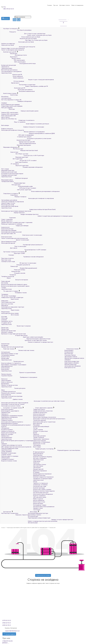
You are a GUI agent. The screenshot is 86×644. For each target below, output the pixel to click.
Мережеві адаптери (15, 157)
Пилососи (4, 379)
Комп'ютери (10, 95)
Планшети (9, 32)
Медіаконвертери (13, 183)
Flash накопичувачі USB (8, 116)
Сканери (8, 255)
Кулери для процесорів (9, 65)
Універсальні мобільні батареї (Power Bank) (28, 209)
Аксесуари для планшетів (18, 47)
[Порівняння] (59, 16)
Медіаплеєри (5, 312)
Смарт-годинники (7, 219)
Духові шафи (5, 358)
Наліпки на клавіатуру (8, 44)
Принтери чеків (6, 260)
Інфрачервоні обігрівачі (72, 363)
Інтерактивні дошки (14, 335)
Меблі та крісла (38, 499)
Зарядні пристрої (13, 213)
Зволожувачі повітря (71, 357)
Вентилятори (69, 354)
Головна (50, 5)
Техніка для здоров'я (40, 420)
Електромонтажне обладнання (43, 494)
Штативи (4, 317)
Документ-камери (7, 332)
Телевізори (5, 294)
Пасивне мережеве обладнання (22, 167)
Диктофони (9, 248)
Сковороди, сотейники (40, 485)
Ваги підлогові (38, 423)
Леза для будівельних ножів (10, 448)
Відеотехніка (10, 310)
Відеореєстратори (39, 475)
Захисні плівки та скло (8, 203)
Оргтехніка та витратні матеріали (13, 252)
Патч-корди (5, 169)
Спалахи (4, 320)
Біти (3, 442)
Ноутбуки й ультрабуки (16, 30)
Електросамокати (39, 416)
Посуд (35, 482)
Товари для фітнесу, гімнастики (43, 411)
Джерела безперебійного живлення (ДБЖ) (28, 133)
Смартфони (9, 195)
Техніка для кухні (13, 361)
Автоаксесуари (33, 523)
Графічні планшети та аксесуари (23, 127)
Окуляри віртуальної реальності (22, 245)
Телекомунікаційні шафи (17, 186)
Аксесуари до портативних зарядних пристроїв (16, 211)
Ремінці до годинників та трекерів (12, 224)
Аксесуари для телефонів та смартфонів (27, 198)
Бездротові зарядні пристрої (20, 214)
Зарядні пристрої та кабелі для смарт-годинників (17, 222)
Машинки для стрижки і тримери (11, 393)
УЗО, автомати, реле (40, 497)
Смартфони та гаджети (10, 194)
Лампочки (36, 463)
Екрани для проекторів (8, 331)
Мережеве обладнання (10, 147)
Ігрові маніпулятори (7, 229)
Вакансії (5, 642)
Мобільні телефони (14, 197)
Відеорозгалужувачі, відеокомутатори (26, 339)
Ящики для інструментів (9, 433)
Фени (3, 390)
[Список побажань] (59, 14)
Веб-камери (5, 125)
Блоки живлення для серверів (10, 105)
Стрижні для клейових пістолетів (12, 445)
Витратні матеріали (15, 280)
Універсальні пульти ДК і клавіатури (12, 297)
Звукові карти (10, 83)
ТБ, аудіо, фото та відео (10, 291)
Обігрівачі (68, 360)
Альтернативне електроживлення (44, 507)
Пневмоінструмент (7, 420)
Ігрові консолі (5, 227)
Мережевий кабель (7, 180)
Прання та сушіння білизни (18, 373)
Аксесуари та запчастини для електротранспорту (49, 419)
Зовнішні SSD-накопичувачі (10, 113)
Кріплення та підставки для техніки (24, 340)
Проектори (5, 328)
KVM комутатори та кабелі (19, 188)
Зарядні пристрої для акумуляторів (12, 347)
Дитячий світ (6, 512)
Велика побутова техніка (18, 350)
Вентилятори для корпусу (9, 70)
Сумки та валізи (38, 430)
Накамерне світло (7, 321)
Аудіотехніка (10, 299)
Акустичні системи (7, 304)
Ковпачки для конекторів (9, 172)
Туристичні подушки (40, 441)
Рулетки (4, 427)
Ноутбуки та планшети (10, 29)
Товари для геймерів (15, 226)
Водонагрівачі (69, 350)
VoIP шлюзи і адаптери (16, 190)
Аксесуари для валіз (39, 436)
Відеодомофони (38, 454)
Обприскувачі (6, 458)
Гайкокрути (5, 414)
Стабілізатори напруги (16, 137)
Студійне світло (6, 323)
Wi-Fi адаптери (12, 159)
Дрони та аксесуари (15, 240)
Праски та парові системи (10, 385)
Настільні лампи (38, 466)
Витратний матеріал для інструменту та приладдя (17, 441)
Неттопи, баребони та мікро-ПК (11, 100)
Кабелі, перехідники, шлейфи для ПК (25, 86)
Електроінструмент (7, 409)
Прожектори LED (38, 469)
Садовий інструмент (8, 459)
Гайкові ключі (5, 436)
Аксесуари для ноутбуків (17, 42)
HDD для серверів (7, 108)
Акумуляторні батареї (16, 140)
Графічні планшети (7, 129)
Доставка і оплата (65, 5)
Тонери (4, 288)
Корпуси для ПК (12, 75)
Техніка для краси (13, 388)
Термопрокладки (7, 68)
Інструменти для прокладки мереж (12, 174)
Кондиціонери (69, 352)
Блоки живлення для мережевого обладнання (30, 191)
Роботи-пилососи (7, 382)
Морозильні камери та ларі (10, 354)
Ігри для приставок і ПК (8, 234)
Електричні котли (70, 368)
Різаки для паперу (13, 270)
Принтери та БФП (13, 253)
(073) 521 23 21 (7, 620)
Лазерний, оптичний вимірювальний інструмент (16, 425)
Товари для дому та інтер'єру (44, 449)
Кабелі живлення (12, 78)
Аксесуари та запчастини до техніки (13, 404)
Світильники (37, 468)
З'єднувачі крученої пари (9, 175)
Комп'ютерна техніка (9, 93)
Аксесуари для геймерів (9, 230)
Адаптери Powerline (14, 162)
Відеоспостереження (40, 471)
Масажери (36, 425)
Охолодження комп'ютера (18, 63)
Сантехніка (37, 510)
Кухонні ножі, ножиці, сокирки (42, 489)
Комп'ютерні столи (39, 502)
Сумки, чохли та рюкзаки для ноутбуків (26, 35)
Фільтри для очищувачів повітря (74, 358)
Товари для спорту (39, 409)
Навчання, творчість (15, 515)
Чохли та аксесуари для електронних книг (15, 238)
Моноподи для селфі (8, 205)
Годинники (9, 218)
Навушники (5, 301)
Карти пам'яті (5, 117)
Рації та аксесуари (14, 246)
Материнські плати (14, 55)
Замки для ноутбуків (8, 45)
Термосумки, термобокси (41, 439)
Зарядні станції (38, 508)
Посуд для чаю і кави (40, 486)
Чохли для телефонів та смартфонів (12, 202)
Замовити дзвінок (9, 634)
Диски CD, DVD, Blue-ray (9, 119)
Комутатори (10, 152)
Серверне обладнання (16, 101)
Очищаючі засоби (13, 273)
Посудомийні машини (8, 355)
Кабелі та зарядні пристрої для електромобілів (43, 521)
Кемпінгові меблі (38, 504)
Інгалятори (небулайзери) (41, 427)
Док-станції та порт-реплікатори (23, 34)
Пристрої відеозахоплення (19, 143)
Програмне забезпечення (18, 91)
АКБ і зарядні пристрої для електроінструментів (16, 447)
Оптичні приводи (13, 81)
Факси (6, 278)
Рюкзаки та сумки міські (40, 431)
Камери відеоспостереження (42, 474)
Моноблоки (5, 97)
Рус (5, 7)
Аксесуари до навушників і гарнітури (13, 307)
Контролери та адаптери (18, 85)
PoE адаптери (11, 185)
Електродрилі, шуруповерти (10, 411)
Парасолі (36, 434)
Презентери (5, 329)
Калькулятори (11, 271)
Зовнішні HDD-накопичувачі (10, 114)
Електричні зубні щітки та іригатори (44, 422)
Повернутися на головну (43, 575)
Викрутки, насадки (7, 434)
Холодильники (6, 352)
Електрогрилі (5, 368)
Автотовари (33, 512)
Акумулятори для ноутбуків (19, 39)
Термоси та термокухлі (41, 483)
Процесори (9, 53)
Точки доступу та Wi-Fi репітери (23, 155)
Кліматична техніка (72, 349)
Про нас (56, 5)
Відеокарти (9, 57)
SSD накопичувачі (13, 60)
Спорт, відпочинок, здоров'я (43, 408)
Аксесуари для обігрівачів (73, 366)
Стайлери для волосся (8, 392)
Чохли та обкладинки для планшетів (13, 50)
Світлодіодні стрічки (40, 464)
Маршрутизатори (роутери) (20, 150)
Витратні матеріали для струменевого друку (15, 286)
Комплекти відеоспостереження (43, 477)
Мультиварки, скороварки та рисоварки (14, 365)
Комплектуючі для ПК (9, 52)
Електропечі (5, 369)
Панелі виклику (38, 455)
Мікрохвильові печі (7, 366)
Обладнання (5, 428)
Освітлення (37, 461)
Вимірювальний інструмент (10, 423)
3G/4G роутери (12, 149)
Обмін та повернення (77, 5)
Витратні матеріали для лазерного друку (14, 284)
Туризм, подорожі (39, 437)
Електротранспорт (39, 414)
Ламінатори (10, 266)
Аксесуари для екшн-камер (10, 313)
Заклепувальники (7, 437)
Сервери (4, 103)
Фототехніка (10, 315)
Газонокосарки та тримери (10, 456)
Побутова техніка (8, 349)
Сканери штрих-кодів (8, 261)
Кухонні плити (6, 357)
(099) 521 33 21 (7, 625)
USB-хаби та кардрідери (17, 135)
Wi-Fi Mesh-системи (15, 154)
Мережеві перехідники (16, 145)
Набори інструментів (8, 431)
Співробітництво (8, 641)
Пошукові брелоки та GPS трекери (24, 250)
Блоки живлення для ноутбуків (21, 37)
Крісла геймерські (39, 500)
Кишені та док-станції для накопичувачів (27, 80)
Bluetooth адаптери (15, 166)
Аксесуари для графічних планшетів (13, 130)
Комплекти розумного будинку (43, 457)
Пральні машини (6, 374)
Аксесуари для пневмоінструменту (12, 422)
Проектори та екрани (16, 326)
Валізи (35, 433)
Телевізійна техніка (14, 293)
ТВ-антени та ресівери (9, 296)
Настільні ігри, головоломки (10, 513)
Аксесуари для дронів (8, 243)
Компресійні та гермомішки (42, 442)
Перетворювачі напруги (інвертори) (39, 518)
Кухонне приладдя (39, 488)
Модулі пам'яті (11, 59)
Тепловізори (37, 445)
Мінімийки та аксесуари (9, 453)
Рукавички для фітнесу (40, 412)
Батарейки (5, 345)
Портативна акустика (8, 302)
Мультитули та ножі (39, 444)
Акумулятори (5, 344)
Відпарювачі (5, 384)
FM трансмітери (33, 516)
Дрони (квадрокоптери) (9, 242)
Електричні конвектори (72, 361)
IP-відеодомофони (39, 452)
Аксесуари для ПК (13, 88)
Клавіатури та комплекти (18, 120)
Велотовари (37, 447)
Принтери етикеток (8, 258)
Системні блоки (6, 98)
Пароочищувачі (6, 380)
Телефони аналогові (8, 276)
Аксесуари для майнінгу (17, 90)
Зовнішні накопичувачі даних (20, 111)
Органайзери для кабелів (9, 200)
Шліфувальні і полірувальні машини (12, 416)
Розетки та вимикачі (39, 496)
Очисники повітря (70, 355)
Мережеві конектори (8, 170)
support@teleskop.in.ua (12, 631)
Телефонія (9, 275)
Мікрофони (5, 305)
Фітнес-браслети (7, 221)
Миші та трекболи (13, 122)
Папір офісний (6, 281)
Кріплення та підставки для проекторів (13, 334)
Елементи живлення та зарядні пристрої (27, 342)
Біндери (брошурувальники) (19, 268)
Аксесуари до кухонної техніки (11, 406)
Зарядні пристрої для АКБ (18, 142)
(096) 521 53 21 (7, 623)
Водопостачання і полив (9, 461)
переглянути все (6, 73)
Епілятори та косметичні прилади (12, 396)
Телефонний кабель (7, 181)
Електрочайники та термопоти (11, 363)
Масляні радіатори (71, 364)
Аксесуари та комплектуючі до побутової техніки (33, 401)
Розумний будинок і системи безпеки (57, 450)
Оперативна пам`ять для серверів (12, 106)
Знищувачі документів (16, 265)
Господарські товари (40, 505)
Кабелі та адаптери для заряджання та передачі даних (37, 216)
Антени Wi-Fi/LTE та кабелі (19, 160)
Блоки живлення (12, 76)
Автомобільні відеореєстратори (38, 513)
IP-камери (36, 472)
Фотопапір (5, 283)
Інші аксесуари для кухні (41, 493)
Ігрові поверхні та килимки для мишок (25, 124)
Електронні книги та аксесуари (22, 235)
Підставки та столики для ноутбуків (24, 40)
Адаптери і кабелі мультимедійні (22, 337)
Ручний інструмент (7, 430)
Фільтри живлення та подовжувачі (23, 132)
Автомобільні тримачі (34, 515)
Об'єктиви (4, 318)
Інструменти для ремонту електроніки (26, 138)
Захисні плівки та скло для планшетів (13, 48)
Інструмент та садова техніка (12, 408)
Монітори (8, 109)
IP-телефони (10, 164)
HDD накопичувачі (13, 62)
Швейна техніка (12, 399)
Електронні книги (7, 237)
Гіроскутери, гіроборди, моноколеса (45, 417)
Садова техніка (6, 455)
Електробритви (6, 395)
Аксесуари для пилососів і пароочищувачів (15, 403)
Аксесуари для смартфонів (10, 206)
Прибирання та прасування (19, 377)
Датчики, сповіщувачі (40, 458)
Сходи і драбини (6, 451)
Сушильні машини (7, 376)
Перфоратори (6, 412)
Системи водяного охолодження (11, 71)
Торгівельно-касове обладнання (22, 257)
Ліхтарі (35, 428)
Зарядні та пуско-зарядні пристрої (51, 520)
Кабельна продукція (14, 178)
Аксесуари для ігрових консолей (11, 232)
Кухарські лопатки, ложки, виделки (44, 491)
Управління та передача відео (43, 479)
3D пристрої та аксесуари (19, 263)
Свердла (4, 444)
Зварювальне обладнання (9, 417)
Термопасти (5, 67)
